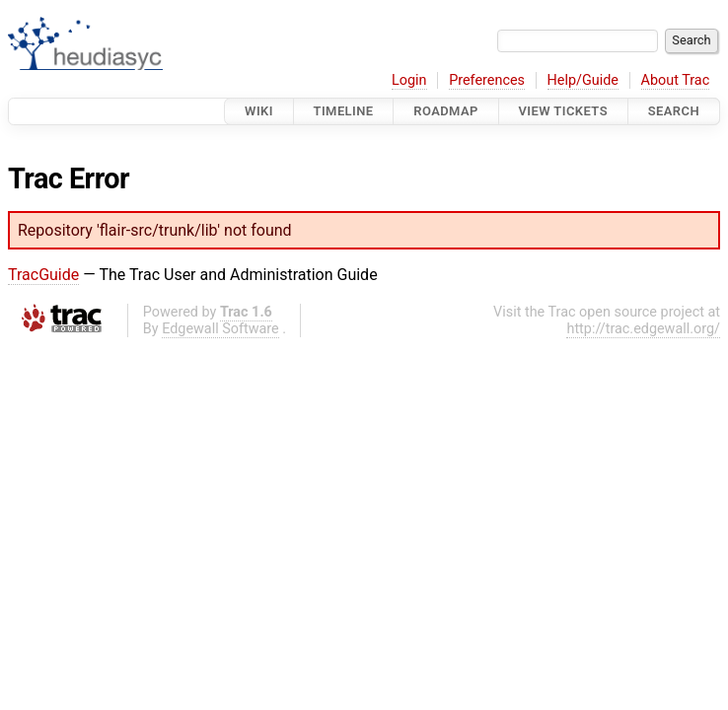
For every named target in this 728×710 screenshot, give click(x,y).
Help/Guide (583, 80)
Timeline (344, 111)
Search (674, 111)
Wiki (259, 111)
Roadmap (446, 111)
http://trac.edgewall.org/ (643, 329)
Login (409, 80)
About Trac (676, 80)
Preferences (487, 80)
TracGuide (43, 275)
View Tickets (563, 111)
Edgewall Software (220, 329)
